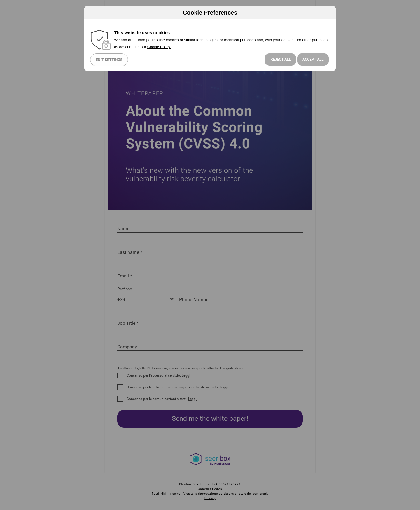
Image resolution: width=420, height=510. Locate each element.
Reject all (281, 59)
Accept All (313, 59)
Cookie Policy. (159, 47)
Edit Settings (109, 60)
